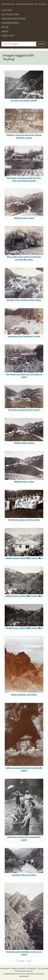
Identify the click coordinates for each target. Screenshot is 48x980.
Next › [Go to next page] (23, 961)
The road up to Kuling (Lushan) (24, 100)
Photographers (10, 23)
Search (41, 44)
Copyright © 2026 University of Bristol (18, 969)
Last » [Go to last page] (30, 961)
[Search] (19, 44)
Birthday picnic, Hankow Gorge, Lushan (24, 300)
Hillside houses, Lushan (24, 218)
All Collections (10, 14)
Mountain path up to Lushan (24, 875)
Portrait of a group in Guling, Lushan (24, 520)
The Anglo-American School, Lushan (24, 410)
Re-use (5, 27)
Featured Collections (14, 19)
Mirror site (10, 974)
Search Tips (8, 36)
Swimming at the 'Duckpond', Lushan (24, 336)
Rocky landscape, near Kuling (24, 695)
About (5, 31)
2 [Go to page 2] (18, 961)
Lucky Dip (7, 10)
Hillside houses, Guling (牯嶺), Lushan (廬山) (24, 558)
